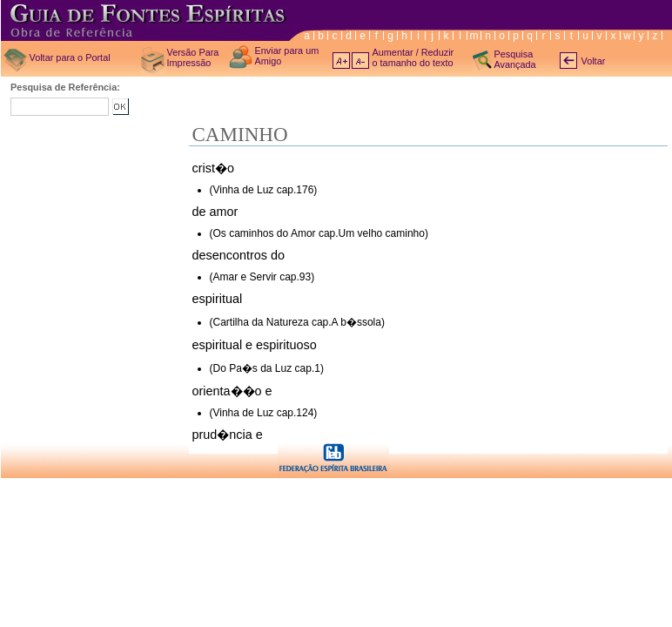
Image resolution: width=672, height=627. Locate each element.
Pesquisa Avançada (515, 59)
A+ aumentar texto (341, 61)
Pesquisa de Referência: (65, 87)
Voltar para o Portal (70, 57)
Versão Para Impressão (193, 57)
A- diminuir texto (360, 61)
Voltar (594, 61)
